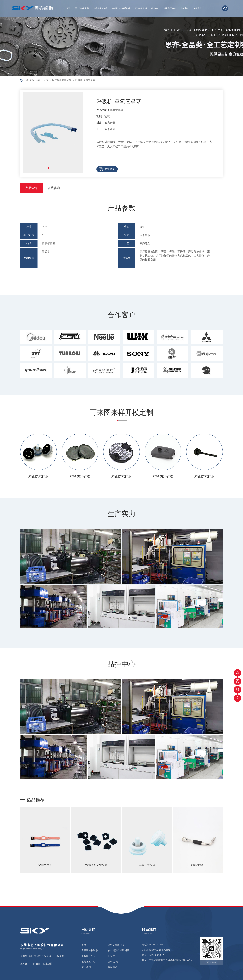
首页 (68, 9)
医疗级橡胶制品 (82, 9)
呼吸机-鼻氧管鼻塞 (85, 80)
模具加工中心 (170, 9)
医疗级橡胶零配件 (62, 80)
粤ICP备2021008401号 (40, 956)
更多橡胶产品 (88, 956)
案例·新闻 (185, 9)
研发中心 (155, 9)
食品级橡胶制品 (100, 9)
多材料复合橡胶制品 (121, 9)
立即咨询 (110, 169)
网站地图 (113, 967)
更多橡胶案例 (141, 9)
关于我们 (198, 9)
